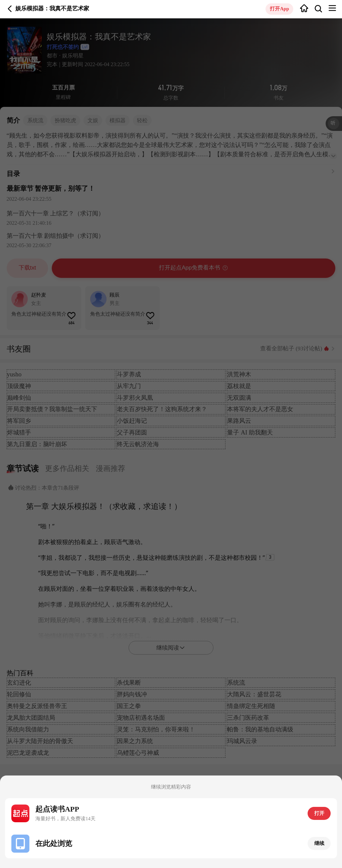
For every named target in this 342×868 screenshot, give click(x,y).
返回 (10, 9)
